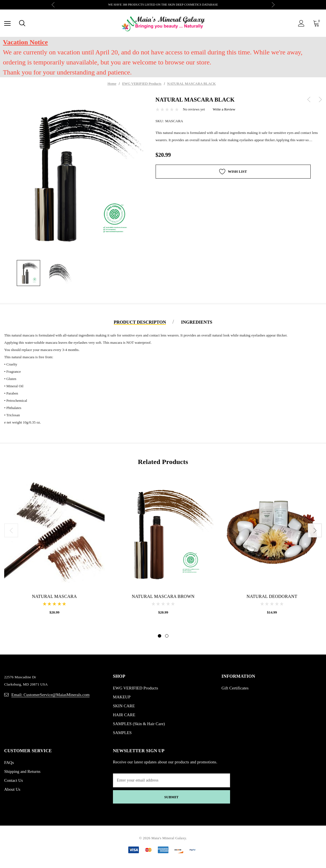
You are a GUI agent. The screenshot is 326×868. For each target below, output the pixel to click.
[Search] (22, 23)
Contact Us (14, 780)
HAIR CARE (124, 715)
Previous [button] (53, 5)
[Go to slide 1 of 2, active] (160, 636)
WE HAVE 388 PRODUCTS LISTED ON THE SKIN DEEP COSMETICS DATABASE (163, 4)
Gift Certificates (235, 688)
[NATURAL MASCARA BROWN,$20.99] (163, 532)
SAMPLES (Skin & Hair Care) (139, 724)
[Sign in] (301, 23)
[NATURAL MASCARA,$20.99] (54, 532)
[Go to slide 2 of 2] (167, 636)
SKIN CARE (124, 706)
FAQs (9, 763)
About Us (12, 789)
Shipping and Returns (22, 771)
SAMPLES (122, 733)
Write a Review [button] (224, 109)
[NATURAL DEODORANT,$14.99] (272, 532)
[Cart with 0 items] (317, 23)
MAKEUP (122, 697)
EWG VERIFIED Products (136, 688)
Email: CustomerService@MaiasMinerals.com (50, 695)
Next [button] (273, 5)
